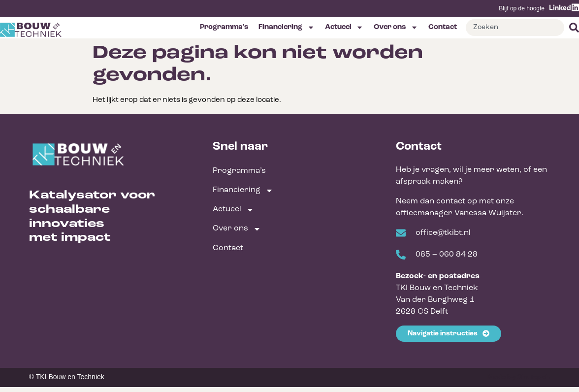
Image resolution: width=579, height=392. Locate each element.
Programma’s (224, 27)
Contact (443, 27)
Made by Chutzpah (519, 377)
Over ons (396, 27)
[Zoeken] (572, 28)
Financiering (287, 27)
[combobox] (515, 28)
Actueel (344, 27)
